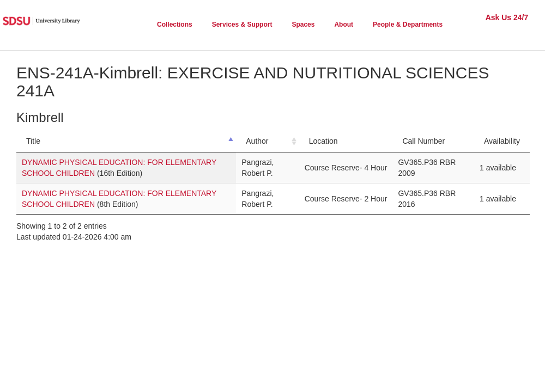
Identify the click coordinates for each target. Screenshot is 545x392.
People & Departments (408, 24)
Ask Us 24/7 (507, 17)
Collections (175, 24)
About (344, 24)
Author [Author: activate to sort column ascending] (257, 141)
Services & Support (242, 24)
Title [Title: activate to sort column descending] (33, 141)
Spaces (303, 24)
